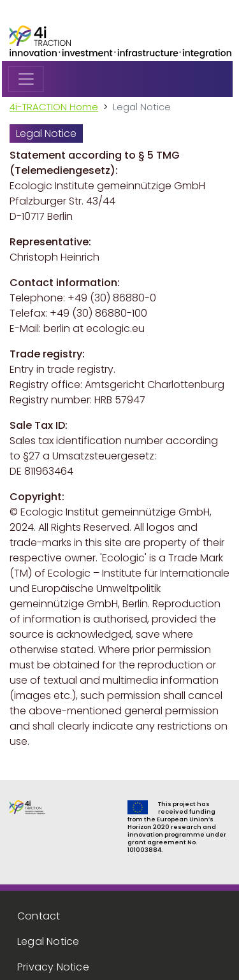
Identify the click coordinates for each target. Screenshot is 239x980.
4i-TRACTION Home (54, 107)
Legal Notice (48, 941)
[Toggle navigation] (26, 79)
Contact (39, 916)
